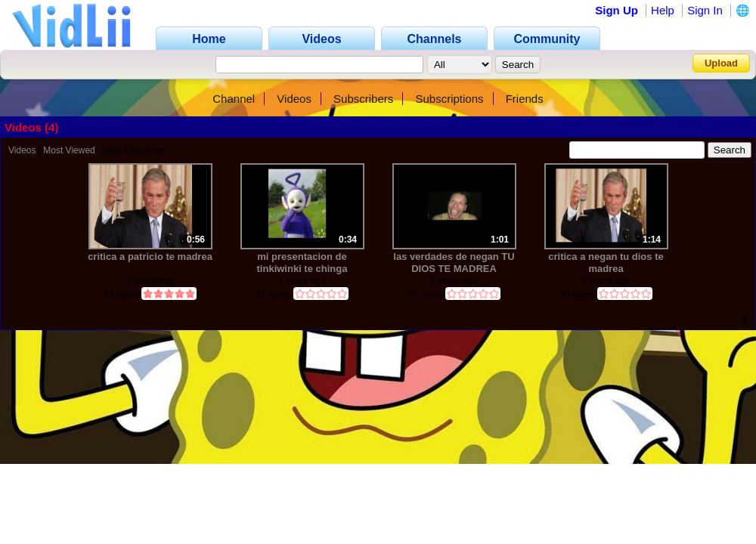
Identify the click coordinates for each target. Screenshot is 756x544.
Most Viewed (69, 150)
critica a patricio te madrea (150, 257)
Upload (721, 63)
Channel (234, 99)
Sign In (705, 10)
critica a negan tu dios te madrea (606, 263)
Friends (525, 99)
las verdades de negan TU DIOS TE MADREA (454, 263)
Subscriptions (449, 99)
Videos (294, 99)
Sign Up (617, 10)
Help (663, 10)
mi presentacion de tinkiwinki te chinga (302, 263)
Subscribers (363, 99)
